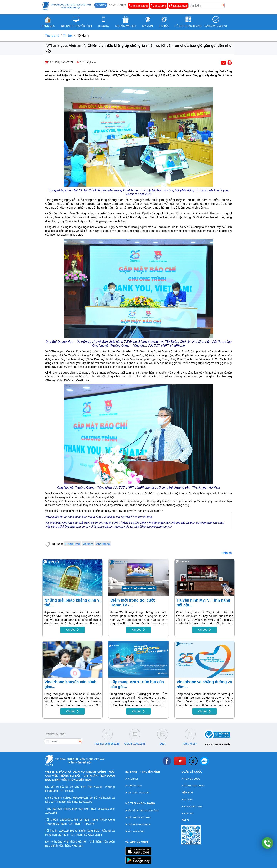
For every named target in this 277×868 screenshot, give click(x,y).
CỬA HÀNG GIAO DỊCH (138, 824)
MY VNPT (187, 800)
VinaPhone (103, 544)
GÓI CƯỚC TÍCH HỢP (137, 793)
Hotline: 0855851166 (107, 744)
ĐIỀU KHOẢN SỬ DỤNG (138, 818)
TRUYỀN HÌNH (134, 786)
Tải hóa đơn (178, 6)
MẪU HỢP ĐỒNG (135, 831)
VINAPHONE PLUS (192, 807)
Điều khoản (190, 744)
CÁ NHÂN (101, 5)
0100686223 (81, 798)
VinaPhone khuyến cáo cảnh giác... (71, 684)
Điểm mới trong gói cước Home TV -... (133, 603)
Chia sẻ (227, 553)
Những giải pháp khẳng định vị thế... (72, 603)
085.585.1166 (139, 5)
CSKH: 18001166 (135, 744)
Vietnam (88, 544)
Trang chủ (52, 36)
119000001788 (69, 820)
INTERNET (132, 779)
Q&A (163, 744)
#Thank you (72, 544)
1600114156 (67, 831)
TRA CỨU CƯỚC (191, 779)
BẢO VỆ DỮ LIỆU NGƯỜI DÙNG (142, 811)
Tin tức (68, 36)
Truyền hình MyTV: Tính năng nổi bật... (203, 603)
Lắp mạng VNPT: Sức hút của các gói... (137, 684)
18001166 (159, 5)
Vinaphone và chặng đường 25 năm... (204, 684)
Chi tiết (73, 630)
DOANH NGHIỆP (118, 5)
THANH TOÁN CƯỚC (193, 786)
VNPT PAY (188, 813)
